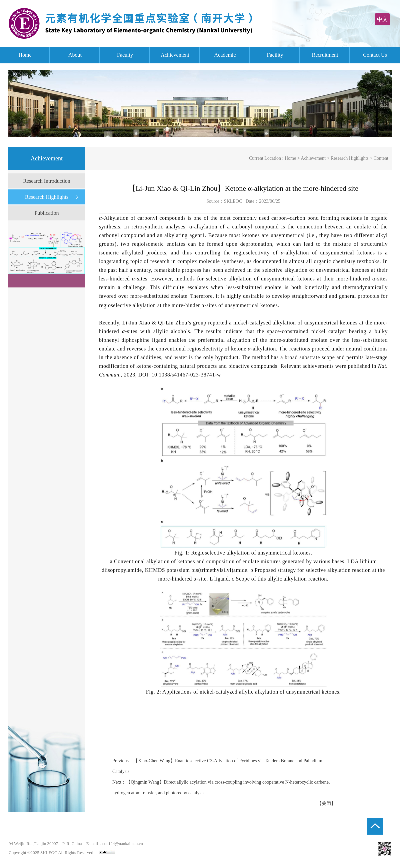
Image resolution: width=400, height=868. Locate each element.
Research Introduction (47, 181)
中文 (382, 19)
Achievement (175, 55)
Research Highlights (47, 197)
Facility (275, 55)
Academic (225, 55)
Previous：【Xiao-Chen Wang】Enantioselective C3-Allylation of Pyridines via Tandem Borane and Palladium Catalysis (217, 766)
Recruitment (325, 55)
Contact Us (375, 55)
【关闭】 (326, 803)
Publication (47, 213)
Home (25, 55)
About (75, 55)
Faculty (125, 55)
